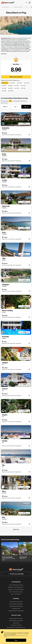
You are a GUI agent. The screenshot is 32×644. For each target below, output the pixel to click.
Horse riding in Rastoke (16, 625)
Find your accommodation (16, 574)
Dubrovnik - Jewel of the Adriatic (16, 590)
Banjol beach (16, 623)
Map (26, 107)
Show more (16, 529)
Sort (16, 107)
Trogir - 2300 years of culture (16, 585)
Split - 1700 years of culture (16, 592)
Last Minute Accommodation (16, 606)
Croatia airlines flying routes (16, 602)
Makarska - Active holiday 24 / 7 (16, 587)
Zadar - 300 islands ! (16, 594)
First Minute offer (16, 608)
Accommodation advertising (16, 604)
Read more (4, 54)
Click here (13, 634)
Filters (5, 107)
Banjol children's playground (16, 621)
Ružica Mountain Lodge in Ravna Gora (16, 627)
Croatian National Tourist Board (16, 611)
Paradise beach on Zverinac (16, 618)
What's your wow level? (16, 77)
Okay (16, 640)
